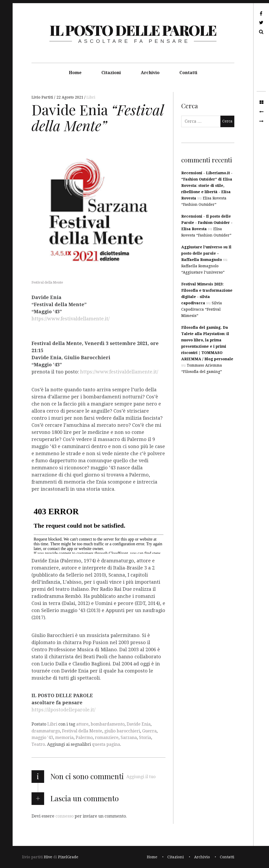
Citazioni (111, 73)
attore (82, 724)
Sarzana (129, 738)
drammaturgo (46, 731)
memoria (64, 738)
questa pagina (106, 744)
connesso (64, 816)
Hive (48, 857)
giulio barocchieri (122, 731)
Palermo (84, 738)
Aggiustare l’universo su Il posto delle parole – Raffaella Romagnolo (206, 253)
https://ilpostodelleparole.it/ (63, 710)
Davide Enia (139, 724)
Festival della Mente (82, 731)
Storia (145, 738)
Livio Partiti (43, 97)
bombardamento (108, 724)
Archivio (150, 73)
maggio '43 (42, 738)
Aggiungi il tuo (141, 777)
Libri (91, 97)
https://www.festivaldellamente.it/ (71, 319)
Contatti (188, 73)
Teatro (38, 744)
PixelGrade (68, 857)
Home (75, 73)
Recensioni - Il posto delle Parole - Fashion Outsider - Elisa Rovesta (207, 223)
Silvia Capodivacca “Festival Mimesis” (202, 309)
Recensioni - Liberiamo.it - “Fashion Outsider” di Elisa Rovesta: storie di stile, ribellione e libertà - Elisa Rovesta (207, 186)
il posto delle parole (133, 30)
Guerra (149, 731)
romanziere (107, 738)
